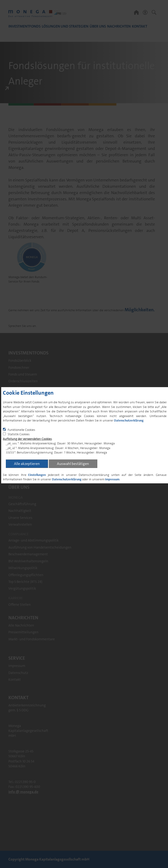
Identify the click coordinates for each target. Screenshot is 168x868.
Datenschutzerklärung (129, 420)
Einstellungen (37, 475)
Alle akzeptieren (27, 464)
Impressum (112, 479)
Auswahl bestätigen (73, 464)
